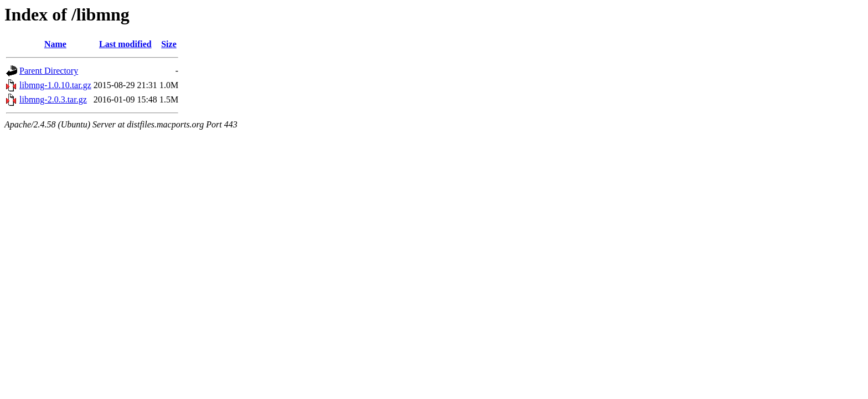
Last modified (125, 44)
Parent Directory (49, 71)
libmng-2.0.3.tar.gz (53, 99)
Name (55, 44)
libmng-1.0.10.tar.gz (55, 85)
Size (169, 44)
